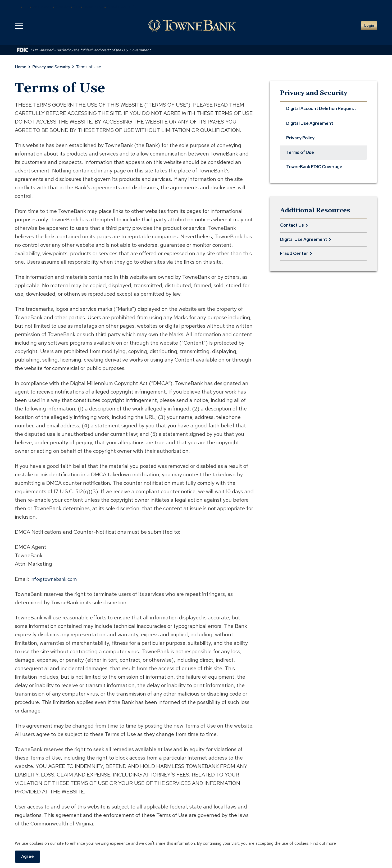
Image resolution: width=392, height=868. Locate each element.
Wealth (66, 7)
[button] (19, 26)
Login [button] (369, 26)
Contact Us (292, 225)
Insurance (46, 7)
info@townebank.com (56, 579)
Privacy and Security (51, 67)
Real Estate (123, 7)
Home (21, 67)
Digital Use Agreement (304, 239)
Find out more (323, 843)
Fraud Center (294, 253)
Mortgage (97, 7)
